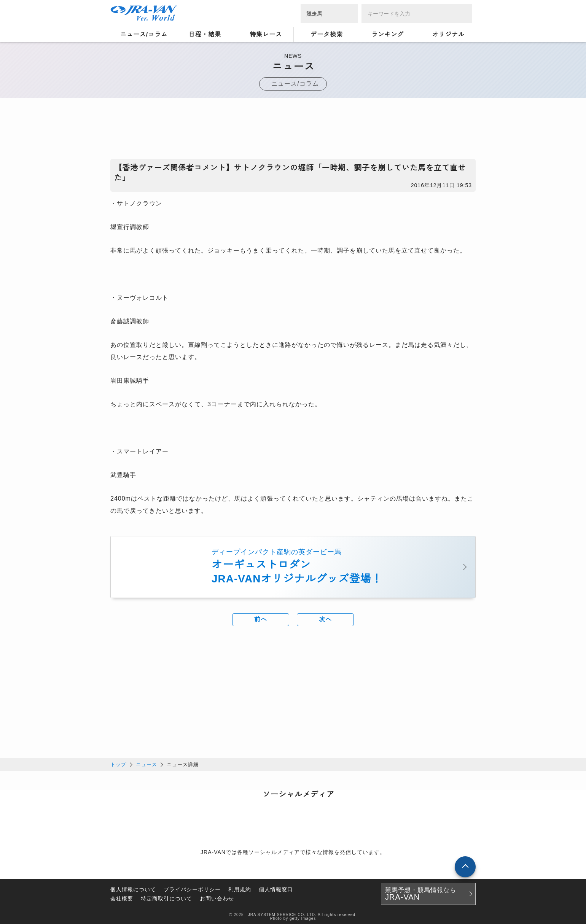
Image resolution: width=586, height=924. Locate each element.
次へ (325, 620)
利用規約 (240, 889)
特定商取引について (166, 898)
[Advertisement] (293, 130)
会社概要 (122, 898)
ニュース (146, 764)
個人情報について (133, 889)
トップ (118, 764)
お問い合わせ (217, 898)
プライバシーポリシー (192, 889)
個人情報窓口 (276, 889)
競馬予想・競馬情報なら (421, 894)
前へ (261, 620)
